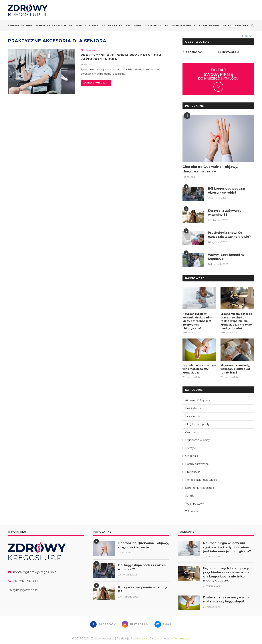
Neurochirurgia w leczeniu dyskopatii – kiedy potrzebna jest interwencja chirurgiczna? (197, 321)
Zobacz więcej (96, 83)
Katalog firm (209, 25)
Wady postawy (87, 25)
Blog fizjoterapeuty (90, 50)
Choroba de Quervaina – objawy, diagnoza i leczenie (210, 169)
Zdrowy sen (193, 511)
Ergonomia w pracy (180, 25)
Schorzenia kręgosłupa (54, 25)
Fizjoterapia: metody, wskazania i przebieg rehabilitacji (235, 369)
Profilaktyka (112, 25)
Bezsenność (193, 416)
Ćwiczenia (134, 25)
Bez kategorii (194, 408)
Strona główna (20, 25)
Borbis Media (139, 639)
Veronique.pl (182, 639)
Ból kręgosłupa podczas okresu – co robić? (227, 191)
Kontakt (242, 25)
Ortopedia (153, 25)
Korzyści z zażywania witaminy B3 (225, 213)
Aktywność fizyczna (198, 400)
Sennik (189, 496)
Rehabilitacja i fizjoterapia (201, 480)
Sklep (227, 25)
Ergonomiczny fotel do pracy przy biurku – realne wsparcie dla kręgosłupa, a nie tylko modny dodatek (236, 321)
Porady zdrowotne (197, 464)
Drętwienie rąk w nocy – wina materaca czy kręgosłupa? (199, 369)
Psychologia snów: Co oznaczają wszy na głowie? (229, 235)
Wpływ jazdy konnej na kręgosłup (226, 257)
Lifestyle (191, 448)
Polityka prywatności (23, 590)
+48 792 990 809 (25, 581)
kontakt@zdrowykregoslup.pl (35, 572)
